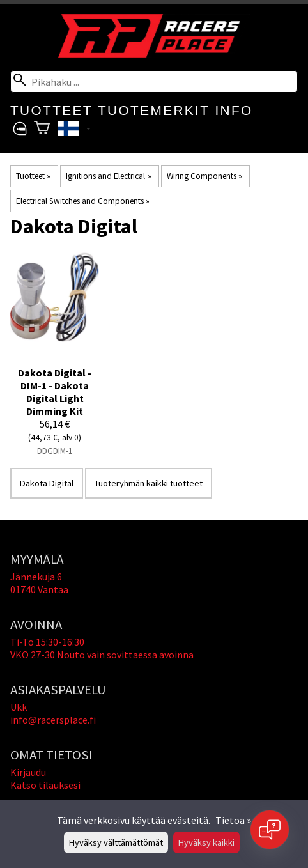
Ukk (19, 707)
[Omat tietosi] (19, 129)
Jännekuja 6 (36, 577)
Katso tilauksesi (45, 785)
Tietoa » (233, 820)
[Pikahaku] (154, 81)
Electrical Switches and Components (83, 201)
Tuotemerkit (154, 110)
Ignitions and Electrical (108, 176)
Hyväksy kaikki (206, 842)
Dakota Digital (47, 483)
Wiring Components (204, 176)
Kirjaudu (28, 772)
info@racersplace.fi (53, 720)
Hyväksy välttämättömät (116, 842)
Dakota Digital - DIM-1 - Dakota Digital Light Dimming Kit (55, 392)
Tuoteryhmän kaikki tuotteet (149, 483)
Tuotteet (51, 110)
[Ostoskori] (42, 129)
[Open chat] (270, 830)
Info (234, 110)
